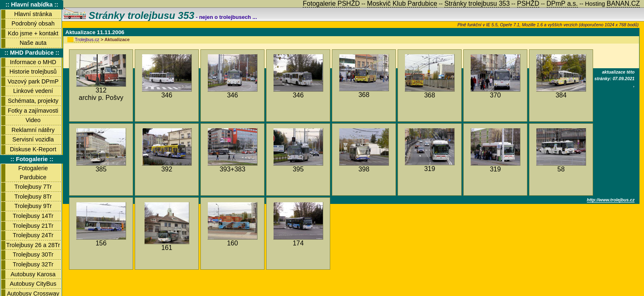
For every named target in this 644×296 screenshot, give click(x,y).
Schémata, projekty (33, 101)
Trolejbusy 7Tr (33, 187)
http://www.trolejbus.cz (611, 200)
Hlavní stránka (33, 14)
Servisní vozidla (33, 139)
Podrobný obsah (33, 23)
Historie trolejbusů (33, 72)
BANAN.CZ (623, 3)
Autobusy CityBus (33, 284)
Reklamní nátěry (33, 130)
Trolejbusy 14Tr (33, 216)
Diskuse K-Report (33, 149)
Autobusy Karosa (33, 274)
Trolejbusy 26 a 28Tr (33, 245)
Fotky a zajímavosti (33, 111)
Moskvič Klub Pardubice (402, 3)
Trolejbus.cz (87, 39)
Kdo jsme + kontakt (33, 33)
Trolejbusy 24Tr (33, 235)
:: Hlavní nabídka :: (32, 5)
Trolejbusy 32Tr (33, 264)
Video (33, 120)
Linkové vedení (33, 91)
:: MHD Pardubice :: (32, 53)
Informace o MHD (33, 62)
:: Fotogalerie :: (32, 159)
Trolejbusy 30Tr (33, 254)
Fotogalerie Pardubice (33, 173)
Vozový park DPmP (33, 81)
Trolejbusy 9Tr (33, 206)
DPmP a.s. (562, 3)
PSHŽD (528, 3)
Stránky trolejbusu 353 (129, 15)
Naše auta (33, 43)
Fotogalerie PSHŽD (331, 3)
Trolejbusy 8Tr (33, 197)
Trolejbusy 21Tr (33, 226)
